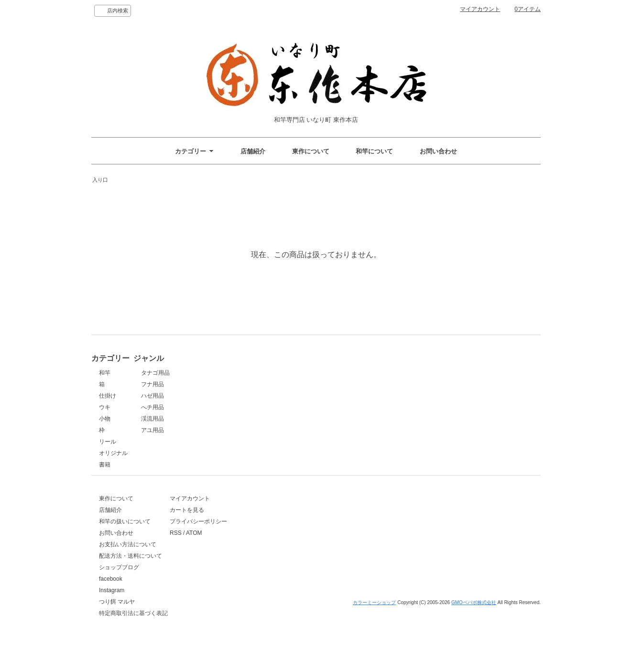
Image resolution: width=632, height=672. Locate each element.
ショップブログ (119, 584)
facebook (111, 595)
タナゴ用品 (223, 373)
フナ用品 (220, 384)
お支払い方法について (128, 561)
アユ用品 (220, 430)
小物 (105, 419)
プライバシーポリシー (238, 538)
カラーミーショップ (374, 664)
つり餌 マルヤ (117, 618)
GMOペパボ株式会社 (474, 664)
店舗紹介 (253, 151)
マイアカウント (480, 9)
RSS (215, 549)
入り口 (100, 180)
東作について (311, 151)
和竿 (105, 373)
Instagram (112, 607)
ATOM (233, 549)
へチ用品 (220, 407)
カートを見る (226, 526)
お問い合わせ (438, 151)
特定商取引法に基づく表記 (133, 629)
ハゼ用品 (220, 396)
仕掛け (108, 396)
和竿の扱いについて (125, 538)
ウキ (105, 407)
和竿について (374, 151)
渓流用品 (220, 419)
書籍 (105, 465)
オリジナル (113, 453)
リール (108, 442)
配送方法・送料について (131, 572)
